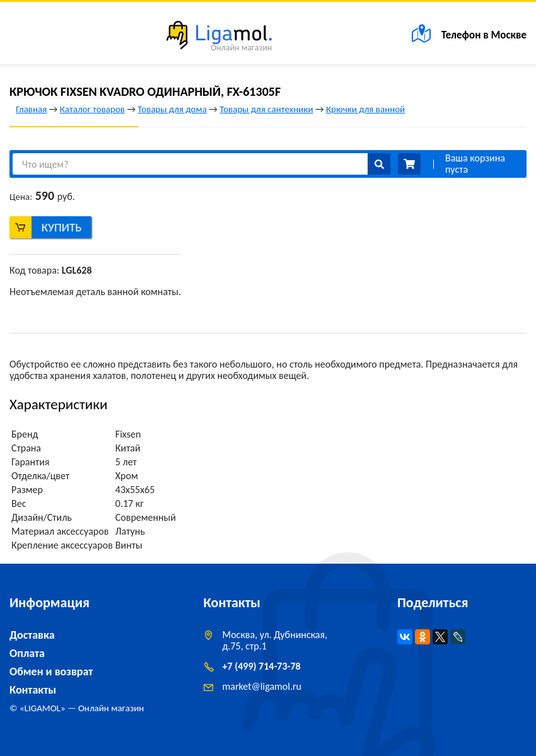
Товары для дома (172, 109)
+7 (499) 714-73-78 (262, 666)
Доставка (32, 635)
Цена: (21, 197)
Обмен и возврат (51, 672)
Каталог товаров (92, 109)
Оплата (27, 653)
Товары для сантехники (266, 109)
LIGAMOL (43, 708)
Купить (62, 227)
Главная (31, 109)
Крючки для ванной (365, 109)
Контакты (33, 690)
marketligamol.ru (262, 686)
